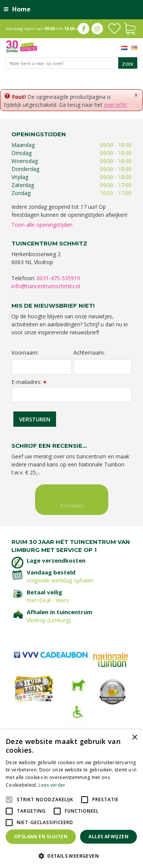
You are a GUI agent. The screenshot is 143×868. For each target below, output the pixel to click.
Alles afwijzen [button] (108, 837)
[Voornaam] (42, 367)
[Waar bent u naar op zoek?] (71, 63)
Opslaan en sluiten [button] (41, 837)
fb (84, 29)
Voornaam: (25, 353)
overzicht (115, 105)
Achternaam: (89, 353)
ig (97, 29)
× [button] (134, 738)
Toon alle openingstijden (42, 225)
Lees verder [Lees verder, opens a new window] (52, 785)
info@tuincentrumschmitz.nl (46, 286)
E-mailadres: (29, 382)
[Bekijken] (130, 28)
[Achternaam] (103, 367)
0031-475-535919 (58, 278)
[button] (71, 856)
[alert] (71, 799)
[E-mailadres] (71, 395)
